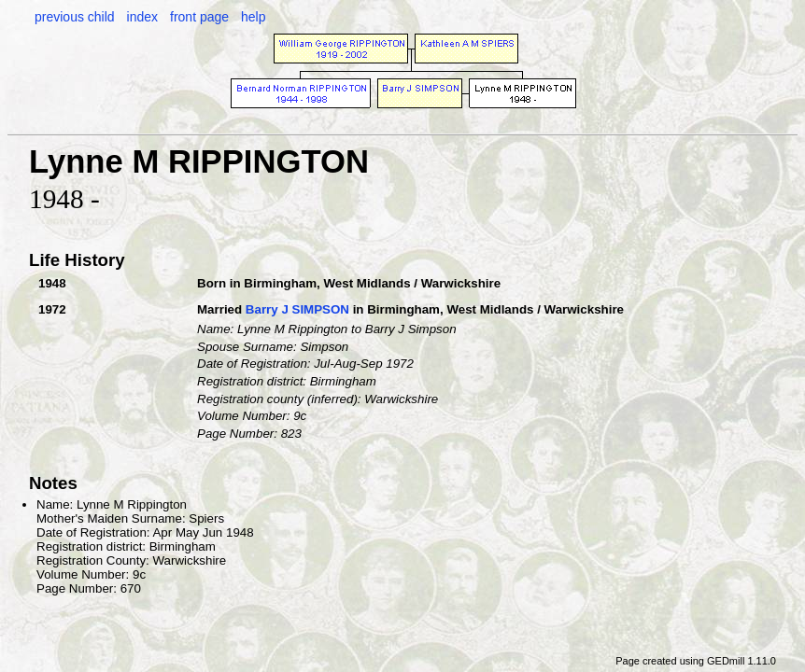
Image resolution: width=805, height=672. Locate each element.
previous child (75, 17)
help (253, 17)
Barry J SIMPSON (297, 309)
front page (199, 17)
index (142, 17)
